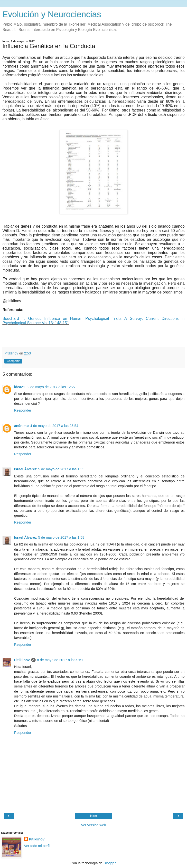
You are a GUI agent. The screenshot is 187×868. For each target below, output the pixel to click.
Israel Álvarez (25, 469)
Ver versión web (93, 825)
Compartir (13, 361)
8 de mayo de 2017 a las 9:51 (60, 660)
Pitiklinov (22, 660)
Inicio (93, 816)
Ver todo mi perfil (37, 846)
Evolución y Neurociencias (52, 14)
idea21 (20, 387)
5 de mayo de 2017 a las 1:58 (61, 537)
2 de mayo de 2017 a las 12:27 (52, 387)
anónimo (21, 426)
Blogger (110, 863)
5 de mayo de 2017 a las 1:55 (61, 469)
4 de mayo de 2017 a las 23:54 (54, 426)
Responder (23, 410)
